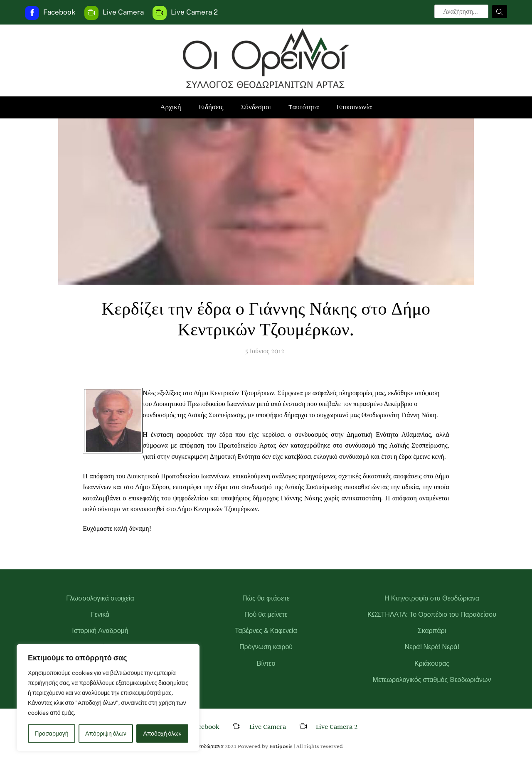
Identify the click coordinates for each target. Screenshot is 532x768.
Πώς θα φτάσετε (266, 598)
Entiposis (281, 746)
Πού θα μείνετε (266, 614)
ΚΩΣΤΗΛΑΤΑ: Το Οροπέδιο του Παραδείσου (432, 614)
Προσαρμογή (51, 734)
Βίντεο (266, 663)
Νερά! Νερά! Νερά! (432, 647)
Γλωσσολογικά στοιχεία (100, 598)
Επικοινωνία (354, 107)
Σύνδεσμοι (256, 107)
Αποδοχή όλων (163, 734)
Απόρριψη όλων (106, 734)
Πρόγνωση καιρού (266, 647)
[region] (108, 698)
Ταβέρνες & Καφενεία (266, 631)
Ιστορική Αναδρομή (100, 631)
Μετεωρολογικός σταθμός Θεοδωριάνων (432, 680)
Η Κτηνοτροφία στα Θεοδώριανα (432, 598)
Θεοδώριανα (209, 746)
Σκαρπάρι (432, 631)
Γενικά (100, 614)
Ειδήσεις (211, 107)
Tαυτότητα (304, 107)
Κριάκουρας (432, 663)
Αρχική (170, 107)
